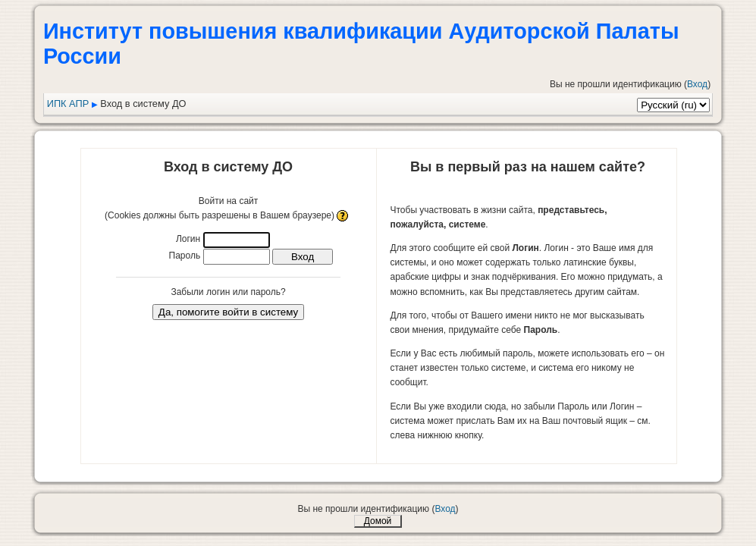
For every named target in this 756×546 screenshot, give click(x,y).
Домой (378, 521)
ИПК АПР (68, 104)
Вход (697, 84)
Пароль (185, 256)
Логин (188, 239)
